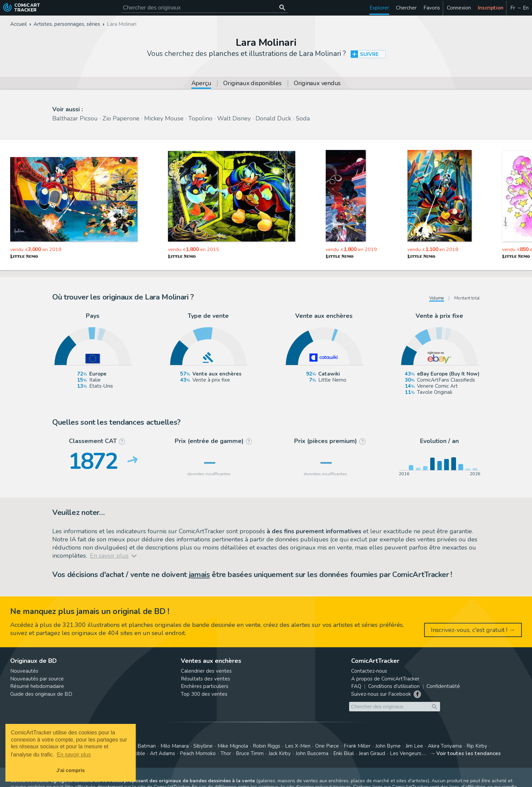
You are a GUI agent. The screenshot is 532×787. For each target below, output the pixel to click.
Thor (226, 753)
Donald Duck (273, 118)
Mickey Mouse (164, 118)
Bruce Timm (250, 753)
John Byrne (388, 746)
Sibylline (203, 746)
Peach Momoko (198, 753)
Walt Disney (234, 118)
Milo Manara (175, 746)
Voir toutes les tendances (469, 753)
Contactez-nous (369, 671)
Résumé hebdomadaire (37, 686)
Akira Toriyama (445, 746)
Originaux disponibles (252, 84)
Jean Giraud (372, 753)
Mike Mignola (233, 746)
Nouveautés (24, 671)
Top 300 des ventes (204, 694)
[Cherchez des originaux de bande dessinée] (204, 8)
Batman (147, 746)
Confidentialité (443, 686)
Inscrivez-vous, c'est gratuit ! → (473, 630)
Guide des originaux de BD (41, 694)
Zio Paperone (121, 118)
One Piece (327, 746)
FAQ (356, 686)
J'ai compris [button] (70, 770)
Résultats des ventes (205, 679)
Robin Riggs (267, 746)
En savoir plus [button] (74, 755)
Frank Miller (357, 746)
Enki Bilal (344, 753)
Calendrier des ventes (206, 671)
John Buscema (312, 753)
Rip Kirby (477, 746)
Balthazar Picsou (75, 118)
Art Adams (163, 753)
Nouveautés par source (37, 679)
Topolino (200, 118)
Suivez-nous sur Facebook (381, 694)
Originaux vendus (317, 84)
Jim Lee (414, 746)
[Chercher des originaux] (282, 8)
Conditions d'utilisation (394, 686)
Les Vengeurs (406, 753)
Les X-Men (298, 746)
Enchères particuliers (205, 686)
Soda (303, 118)
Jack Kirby (280, 753)
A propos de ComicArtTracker (385, 679)
